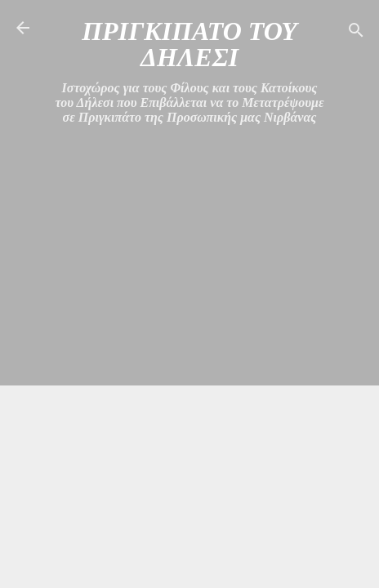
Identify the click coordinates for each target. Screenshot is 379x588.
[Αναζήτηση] (356, 33)
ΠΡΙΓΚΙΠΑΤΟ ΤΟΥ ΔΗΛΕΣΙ (189, 44)
